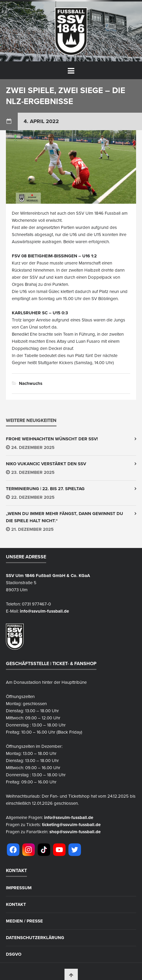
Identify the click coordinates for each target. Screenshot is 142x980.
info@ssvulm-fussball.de (44, 611)
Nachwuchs (31, 383)
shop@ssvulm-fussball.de (75, 832)
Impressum (19, 888)
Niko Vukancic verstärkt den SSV (46, 464)
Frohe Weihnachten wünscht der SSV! (52, 439)
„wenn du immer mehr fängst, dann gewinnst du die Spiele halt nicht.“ (64, 517)
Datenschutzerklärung (35, 938)
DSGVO (14, 954)
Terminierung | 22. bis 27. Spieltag (45, 489)
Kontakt (16, 905)
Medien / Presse (24, 921)
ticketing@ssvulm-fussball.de (71, 825)
